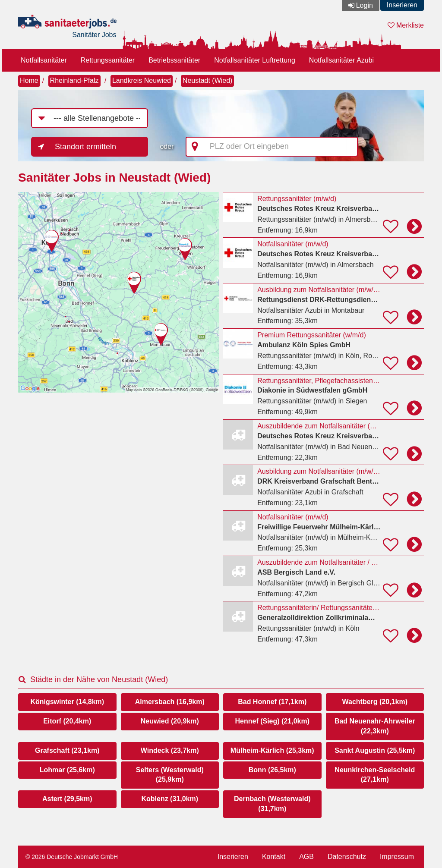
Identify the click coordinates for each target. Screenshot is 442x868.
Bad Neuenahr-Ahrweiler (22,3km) (375, 726)
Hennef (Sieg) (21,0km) (272, 721)
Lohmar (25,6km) (67, 770)
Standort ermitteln (85, 147)
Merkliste (406, 25)
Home (29, 80)
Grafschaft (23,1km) (67, 750)
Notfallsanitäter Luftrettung (255, 60)
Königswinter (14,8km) (67, 702)
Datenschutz (347, 857)
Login (365, 5)
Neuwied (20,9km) (170, 721)
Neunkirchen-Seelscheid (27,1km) (375, 775)
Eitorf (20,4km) (67, 721)
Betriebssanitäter (174, 60)
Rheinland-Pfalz (74, 80)
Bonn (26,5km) (272, 770)
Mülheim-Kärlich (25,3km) (272, 750)
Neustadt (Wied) (208, 80)
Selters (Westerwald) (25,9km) (170, 775)
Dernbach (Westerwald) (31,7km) (272, 804)
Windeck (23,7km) (170, 750)
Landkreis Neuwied (142, 80)
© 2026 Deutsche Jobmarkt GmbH (72, 857)
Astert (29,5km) (67, 799)
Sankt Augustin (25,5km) (375, 750)
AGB (306, 857)
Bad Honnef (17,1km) (272, 702)
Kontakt (274, 857)
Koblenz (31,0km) (170, 799)
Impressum (397, 857)
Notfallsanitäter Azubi (341, 60)
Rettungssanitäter (108, 60)
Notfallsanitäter (44, 60)
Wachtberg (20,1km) (375, 702)
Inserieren (402, 5)
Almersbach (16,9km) (170, 702)
